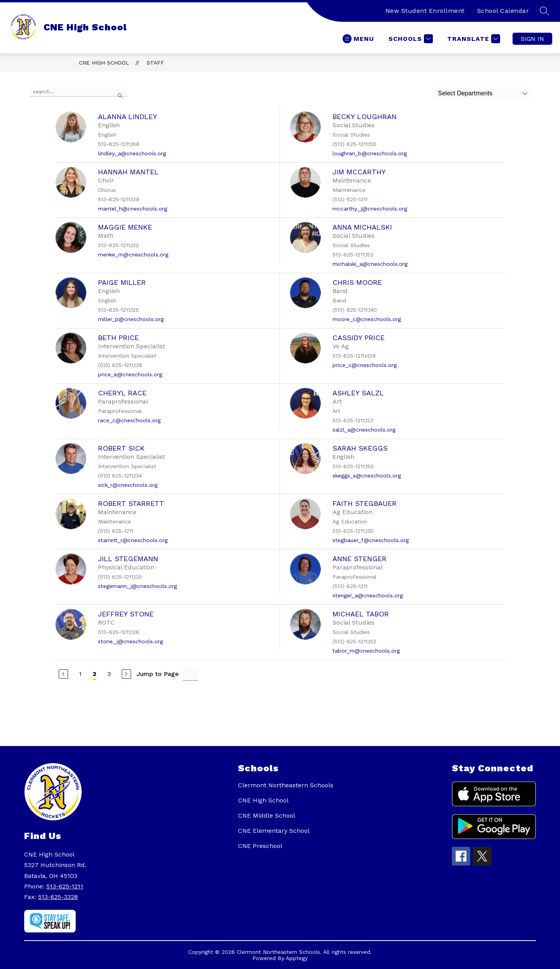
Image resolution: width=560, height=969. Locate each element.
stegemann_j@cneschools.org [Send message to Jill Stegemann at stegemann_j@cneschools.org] (137, 586)
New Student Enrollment (425, 11)
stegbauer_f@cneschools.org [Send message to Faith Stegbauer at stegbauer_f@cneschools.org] (371, 540)
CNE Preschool (260, 846)
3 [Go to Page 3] (109, 674)
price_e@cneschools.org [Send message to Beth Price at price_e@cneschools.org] (130, 374)
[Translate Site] (473, 39)
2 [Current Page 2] (94, 674)
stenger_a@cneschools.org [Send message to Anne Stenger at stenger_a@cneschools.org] (368, 595)
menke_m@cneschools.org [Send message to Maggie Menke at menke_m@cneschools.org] (133, 255)
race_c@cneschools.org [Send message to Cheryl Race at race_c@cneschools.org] (129, 420)
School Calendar (503, 11)
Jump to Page (158, 674)
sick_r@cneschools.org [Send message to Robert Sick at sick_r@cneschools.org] (128, 485)
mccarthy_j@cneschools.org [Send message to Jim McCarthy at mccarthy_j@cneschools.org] (370, 209)
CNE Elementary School (274, 831)
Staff (155, 63)
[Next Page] (126, 674)
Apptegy (297, 958)
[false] (79, 92)
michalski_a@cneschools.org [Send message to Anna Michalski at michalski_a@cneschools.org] (370, 264)
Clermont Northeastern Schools (286, 785)
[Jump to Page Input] (191, 674)
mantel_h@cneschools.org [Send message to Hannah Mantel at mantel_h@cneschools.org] (133, 209)
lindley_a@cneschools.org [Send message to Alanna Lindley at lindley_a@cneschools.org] (132, 153)
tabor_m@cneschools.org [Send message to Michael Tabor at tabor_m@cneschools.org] (366, 651)
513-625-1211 (65, 886)
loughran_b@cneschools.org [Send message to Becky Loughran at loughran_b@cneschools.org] (370, 153)
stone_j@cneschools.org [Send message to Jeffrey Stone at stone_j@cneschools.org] (130, 641)
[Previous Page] (63, 674)
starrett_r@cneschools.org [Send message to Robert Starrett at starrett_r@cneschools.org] (133, 540)
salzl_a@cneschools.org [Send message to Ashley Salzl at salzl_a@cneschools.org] (364, 430)
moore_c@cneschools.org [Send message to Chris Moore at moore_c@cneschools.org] (367, 319)
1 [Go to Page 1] (80, 674)
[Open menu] (358, 39)
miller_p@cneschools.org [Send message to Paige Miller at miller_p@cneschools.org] (131, 319)
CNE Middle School (267, 815)
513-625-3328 (58, 897)
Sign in (532, 39)
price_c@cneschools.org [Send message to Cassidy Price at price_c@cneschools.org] (365, 365)
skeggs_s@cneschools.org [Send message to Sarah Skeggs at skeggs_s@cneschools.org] (367, 476)
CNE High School (104, 63)
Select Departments (465, 93)
